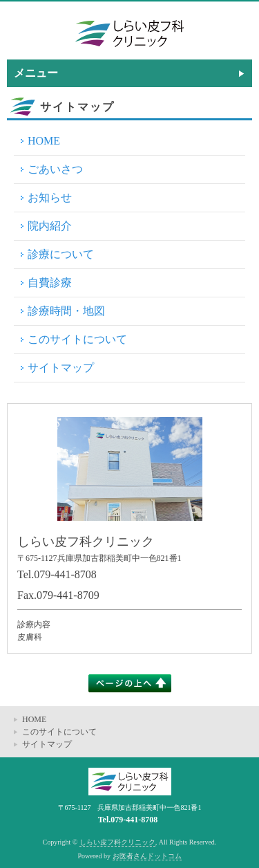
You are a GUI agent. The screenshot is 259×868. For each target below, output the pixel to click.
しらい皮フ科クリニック (117, 842)
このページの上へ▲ (130, 683)
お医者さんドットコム (147, 856)
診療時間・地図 (66, 311)
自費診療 (50, 283)
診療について (61, 254)
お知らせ (50, 197)
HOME (44, 141)
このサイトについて (77, 339)
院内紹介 (50, 226)
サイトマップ (61, 368)
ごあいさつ (55, 169)
